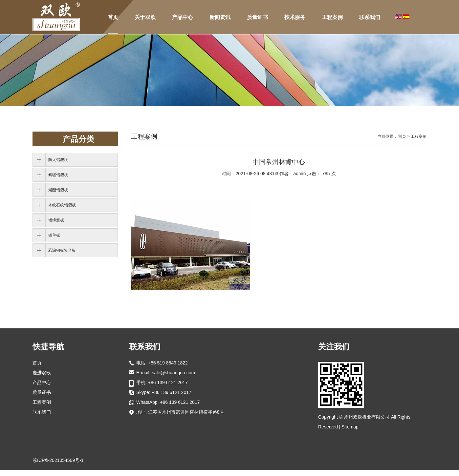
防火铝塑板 (58, 160)
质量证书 (257, 17)
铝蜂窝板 (56, 220)
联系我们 (370, 17)
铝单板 (54, 235)
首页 (113, 17)
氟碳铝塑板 (58, 175)
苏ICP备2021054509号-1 (58, 460)
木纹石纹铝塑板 (62, 205)
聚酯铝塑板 (58, 190)
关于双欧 (145, 17)
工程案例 (332, 17)
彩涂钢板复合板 (62, 250)
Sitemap (350, 427)
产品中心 (183, 17)
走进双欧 (42, 373)
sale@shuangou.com (173, 373)
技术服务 (295, 17)
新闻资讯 (220, 17)
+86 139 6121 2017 (172, 392)
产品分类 (78, 139)
